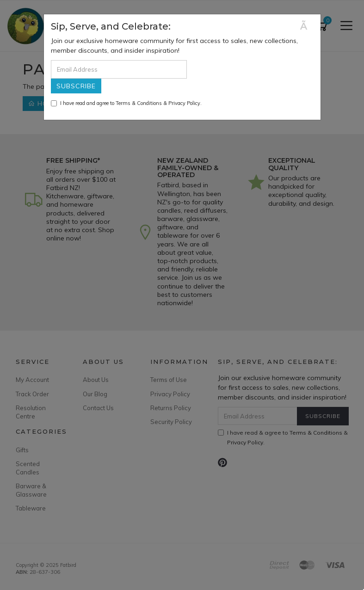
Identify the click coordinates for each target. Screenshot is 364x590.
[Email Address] (119, 69)
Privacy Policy (184, 103)
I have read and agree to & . (126, 103)
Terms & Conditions (139, 103)
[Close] (307, 26)
